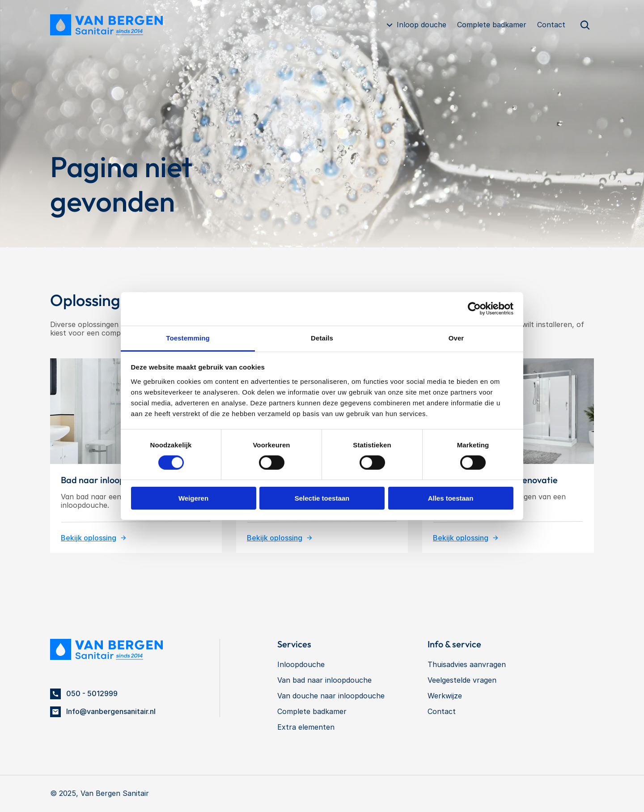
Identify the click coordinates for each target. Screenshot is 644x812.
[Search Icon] (585, 25)
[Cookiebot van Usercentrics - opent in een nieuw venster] (474, 309)
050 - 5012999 (92, 693)
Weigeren (193, 498)
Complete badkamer (492, 25)
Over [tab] (456, 338)
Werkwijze (445, 696)
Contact (551, 25)
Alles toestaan (451, 498)
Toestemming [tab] (188, 338)
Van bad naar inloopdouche (324, 680)
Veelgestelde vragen (462, 680)
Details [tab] (322, 338)
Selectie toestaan (322, 498)
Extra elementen (306, 727)
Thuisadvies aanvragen (467, 664)
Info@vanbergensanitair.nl (111, 711)
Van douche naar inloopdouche (331, 696)
